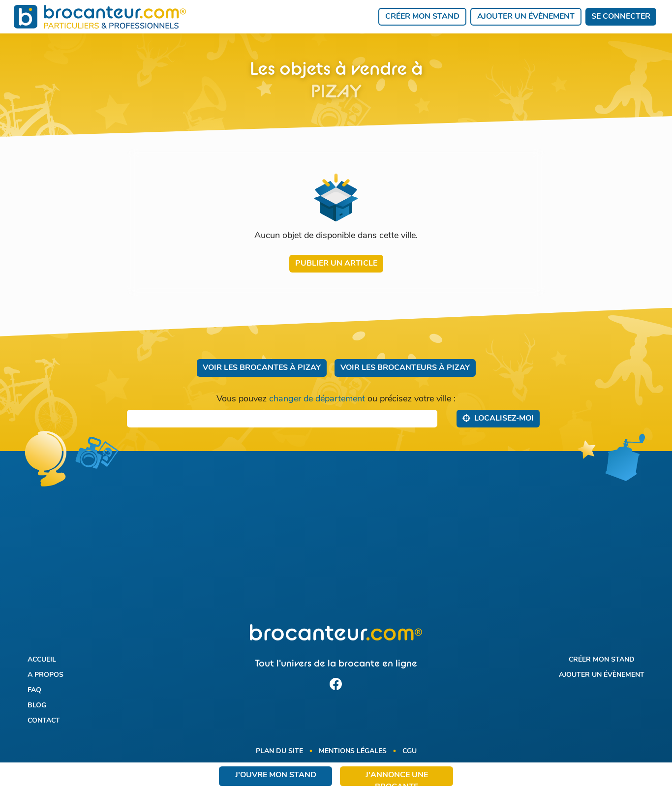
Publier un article (336, 264)
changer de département (317, 399)
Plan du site (279, 751)
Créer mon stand (422, 17)
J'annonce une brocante (397, 779)
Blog (37, 706)
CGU (410, 751)
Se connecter (621, 17)
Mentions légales (353, 751)
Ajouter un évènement (526, 17)
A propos (46, 675)
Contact (44, 721)
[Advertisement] (336, 544)
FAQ (34, 690)
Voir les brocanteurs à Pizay (405, 368)
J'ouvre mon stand (276, 775)
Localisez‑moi (498, 418)
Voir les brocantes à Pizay (262, 368)
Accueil (42, 660)
